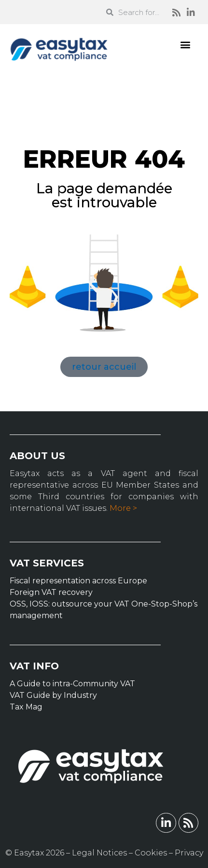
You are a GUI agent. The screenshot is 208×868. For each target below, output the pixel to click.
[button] (186, 44)
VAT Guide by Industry (53, 695)
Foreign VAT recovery (51, 592)
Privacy (189, 853)
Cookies (151, 853)
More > (123, 508)
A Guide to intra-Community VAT (72, 684)
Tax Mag (26, 707)
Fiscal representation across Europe (78, 581)
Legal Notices (99, 853)
